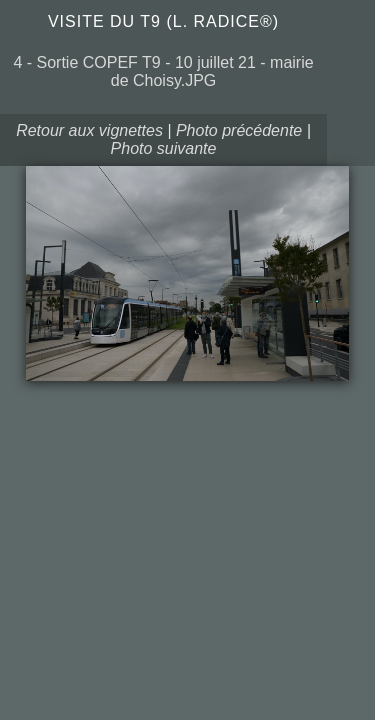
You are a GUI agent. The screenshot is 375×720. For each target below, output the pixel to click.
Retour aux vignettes (89, 130)
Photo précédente (239, 130)
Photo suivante (164, 148)
